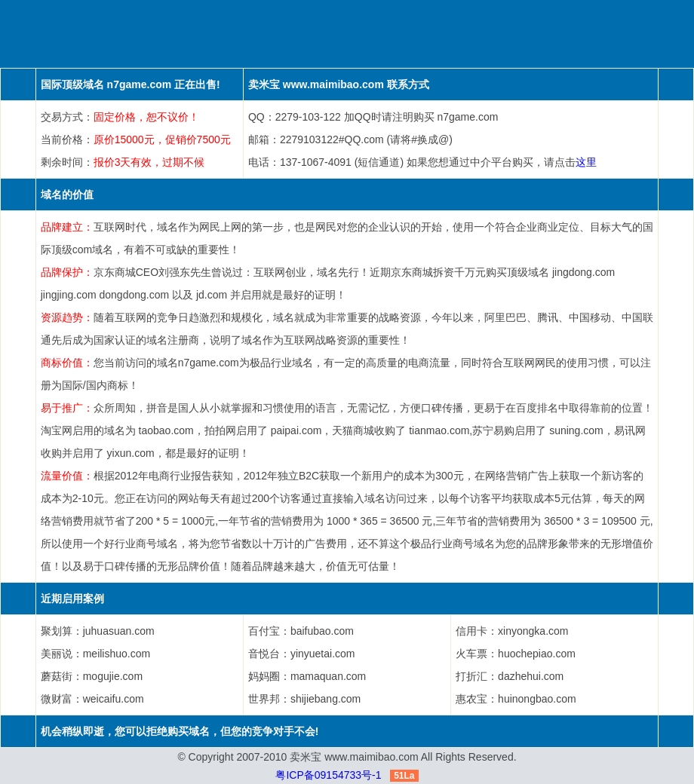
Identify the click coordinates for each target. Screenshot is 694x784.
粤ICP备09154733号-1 (328, 775)
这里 (586, 162)
